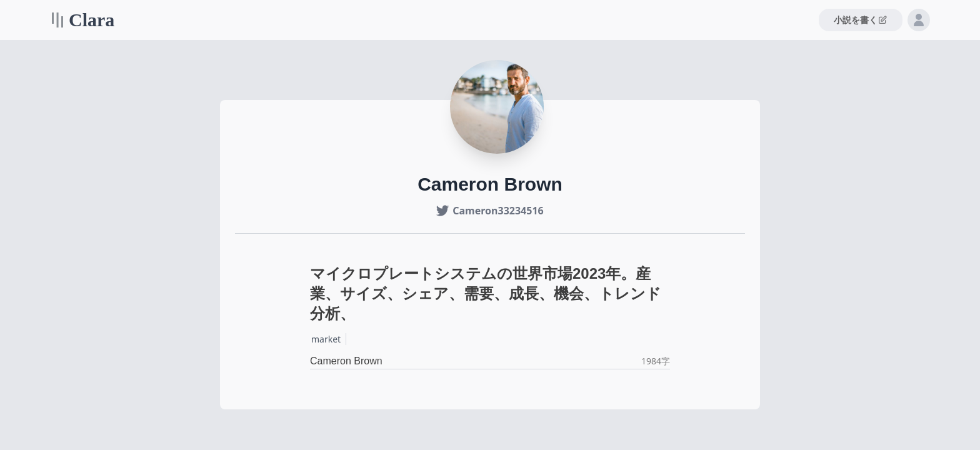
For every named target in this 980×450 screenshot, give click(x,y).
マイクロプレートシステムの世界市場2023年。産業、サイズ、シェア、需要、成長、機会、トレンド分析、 (486, 293)
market (326, 339)
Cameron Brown (346, 361)
